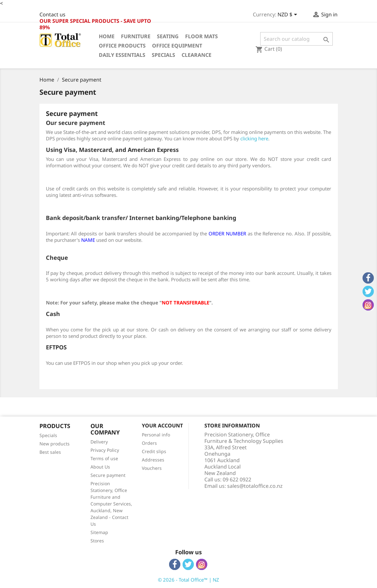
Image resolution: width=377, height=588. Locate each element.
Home (107, 36)
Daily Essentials (122, 55)
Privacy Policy (105, 450)
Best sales (50, 452)
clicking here (254, 138)
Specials (163, 55)
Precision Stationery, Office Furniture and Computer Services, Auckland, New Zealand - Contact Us (111, 504)
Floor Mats (201, 36)
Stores (97, 541)
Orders (149, 443)
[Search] (297, 39)
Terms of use (104, 458)
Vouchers (152, 468)
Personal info (156, 435)
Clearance (197, 55)
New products (55, 444)
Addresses (153, 460)
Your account (162, 426)
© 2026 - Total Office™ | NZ (188, 580)
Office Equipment (177, 46)
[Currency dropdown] (288, 15)
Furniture (136, 36)
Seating (168, 36)
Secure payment (108, 475)
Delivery (99, 442)
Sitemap (99, 532)
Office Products (122, 46)
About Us (100, 467)
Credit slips (154, 451)
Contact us (52, 14)
